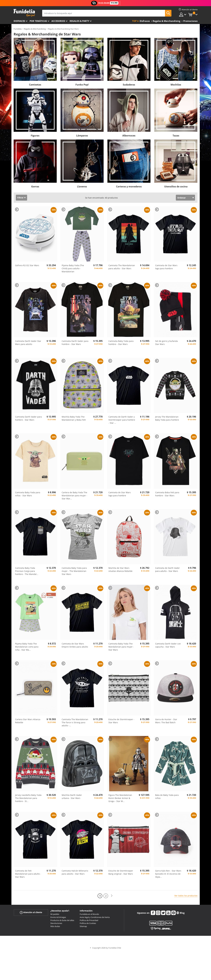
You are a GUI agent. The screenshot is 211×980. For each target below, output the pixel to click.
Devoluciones (56, 923)
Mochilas (176, 85)
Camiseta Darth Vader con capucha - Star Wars (168, 645)
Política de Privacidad (89, 920)
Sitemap (83, 926)
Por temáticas (38, 21)
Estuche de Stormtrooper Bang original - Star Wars (121, 872)
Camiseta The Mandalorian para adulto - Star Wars (122, 267)
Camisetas (35, 85)
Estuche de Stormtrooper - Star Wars (121, 721)
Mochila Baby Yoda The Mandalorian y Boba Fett (74, 418)
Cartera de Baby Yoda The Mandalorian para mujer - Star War (74, 495)
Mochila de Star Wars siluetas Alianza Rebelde (120, 569)
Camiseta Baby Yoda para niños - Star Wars (28, 494)
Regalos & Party (79, 21)
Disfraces (19, 21)
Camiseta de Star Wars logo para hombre (166, 267)
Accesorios (58, 21)
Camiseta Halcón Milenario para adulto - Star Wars (75, 872)
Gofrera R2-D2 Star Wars (27, 265)
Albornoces (129, 136)
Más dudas (55, 926)
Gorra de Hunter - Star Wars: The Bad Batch (166, 721)
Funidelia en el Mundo (89, 914)
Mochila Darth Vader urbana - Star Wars (72, 797)
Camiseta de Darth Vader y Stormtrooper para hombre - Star (122, 420)
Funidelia (18, 29)
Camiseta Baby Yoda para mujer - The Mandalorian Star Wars (74, 571)
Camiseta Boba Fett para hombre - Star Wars (167, 494)
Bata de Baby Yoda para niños (167, 797)
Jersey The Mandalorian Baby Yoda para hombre (167, 418)
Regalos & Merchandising (35, 29)
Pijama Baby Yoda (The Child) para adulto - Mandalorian (73, 268)
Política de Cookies (88, 923)
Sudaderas (129, 85)
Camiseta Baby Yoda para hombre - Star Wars (121, 343)
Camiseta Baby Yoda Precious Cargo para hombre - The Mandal (27, 571)
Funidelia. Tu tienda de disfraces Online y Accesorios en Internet (24, 13)
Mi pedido (55, 914)
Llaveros (82, 187)
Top (134, 21)
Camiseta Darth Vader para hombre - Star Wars (75, 343)
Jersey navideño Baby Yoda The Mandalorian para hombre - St (28, 798)
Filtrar (20, 198)
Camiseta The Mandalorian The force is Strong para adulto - (75, 722)
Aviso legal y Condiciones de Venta (95, 917)
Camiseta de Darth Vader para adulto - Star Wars (167, 569)
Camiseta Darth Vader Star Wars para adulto (28, 343)
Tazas (176, 136)
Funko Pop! (82, 85)
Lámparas (82, 136)
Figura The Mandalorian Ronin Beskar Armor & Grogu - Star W (120, 798)
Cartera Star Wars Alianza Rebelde (28, 721)
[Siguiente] (112, 896)
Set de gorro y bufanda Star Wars (166, 343)
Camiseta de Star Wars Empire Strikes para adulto (75, 645)
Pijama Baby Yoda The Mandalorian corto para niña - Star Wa (27, 647)
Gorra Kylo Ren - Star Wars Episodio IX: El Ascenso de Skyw (168, 874)
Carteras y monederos (129, 187)
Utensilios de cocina (176, 187)
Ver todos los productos (186, 896)
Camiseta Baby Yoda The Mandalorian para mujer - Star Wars (121, 647)
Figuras (35, 136)
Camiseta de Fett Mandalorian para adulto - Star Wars (28, 874)
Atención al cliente (31, 912)
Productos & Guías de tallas (62, 920)
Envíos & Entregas (58, 917)
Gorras (35, 187)
